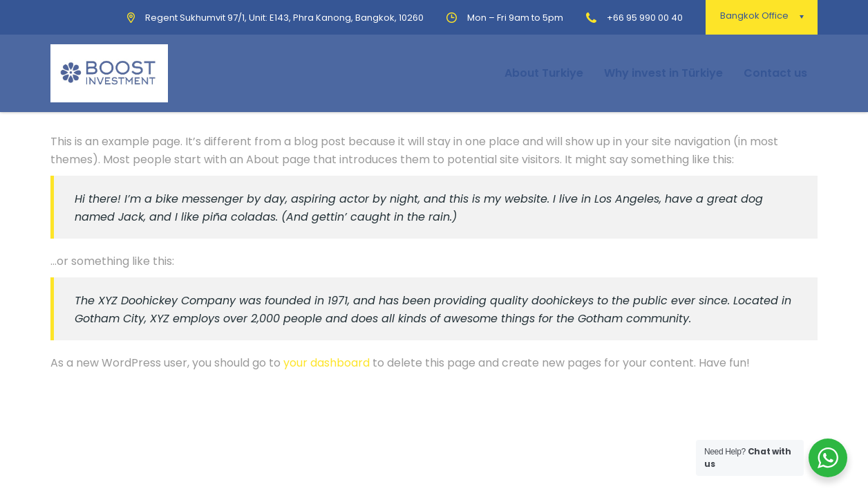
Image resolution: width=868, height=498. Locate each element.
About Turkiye (544, 73)
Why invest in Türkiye (663, 73)
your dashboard (327, 363)
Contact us (775, 73)
